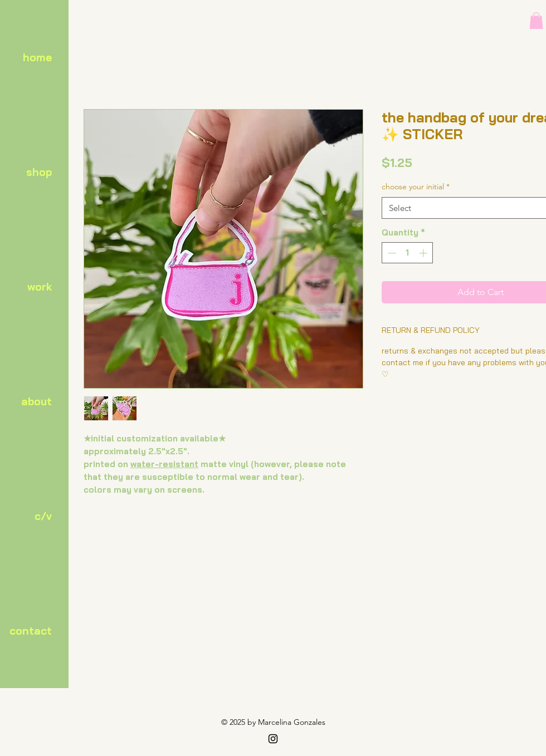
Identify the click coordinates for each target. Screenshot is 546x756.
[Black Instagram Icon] (273, 739)
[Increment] (424, 253)
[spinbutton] (408, 253)
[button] (536, 21)
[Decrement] (391, 253)
